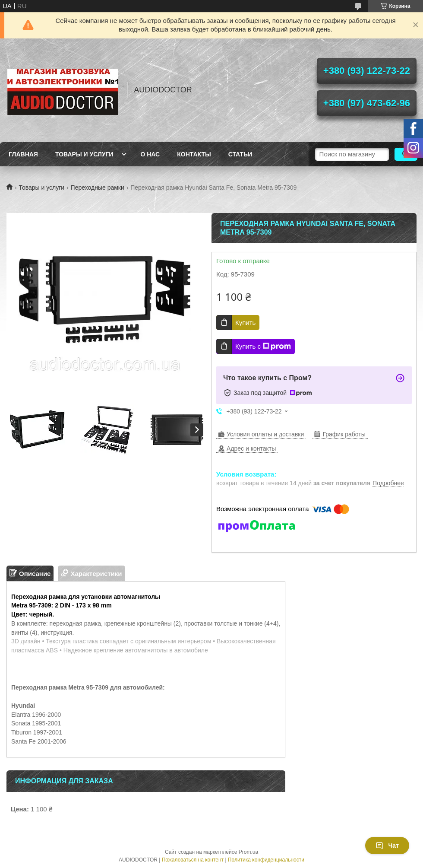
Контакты (194, 154)
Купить (245, 323)
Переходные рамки (98, 188)
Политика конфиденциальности (266, 860)
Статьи (240, 154)
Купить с (263, 347)
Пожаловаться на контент (193, 860)
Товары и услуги (84, 154)
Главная (23, 154)
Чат (387, 846)
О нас (150, 154)
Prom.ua (248, 852)
